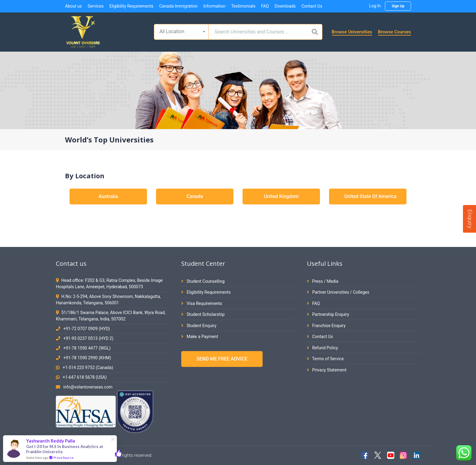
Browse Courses (394, 32)
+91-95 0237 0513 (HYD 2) (88, 338)
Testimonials (243, 6)
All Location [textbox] (172, 31)
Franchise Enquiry (326, 326)
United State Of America (370, 196)
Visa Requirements (202, 303)
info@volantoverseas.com (88, 387)
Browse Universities (352, 32)
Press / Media (323, 281)
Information (214, 6)
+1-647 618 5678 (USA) (85, 377)
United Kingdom (281, 196)
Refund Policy (323, 348)
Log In (375, 6)
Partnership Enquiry (328, 314)
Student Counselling (203, 281)
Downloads (285, 6)
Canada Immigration (178, 6)
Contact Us (312, 6)
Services (96, 6)
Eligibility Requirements (131, 6)
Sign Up (398, 6)
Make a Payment (200, 337)
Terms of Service (325, 359)
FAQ (265, 6)
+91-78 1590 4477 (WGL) (87, 348)
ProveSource (64, 458)
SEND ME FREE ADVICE (222, 359)
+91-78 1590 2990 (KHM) (87, 358)
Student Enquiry (199, 326)
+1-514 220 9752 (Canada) (88, 368)
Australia (108, 196)
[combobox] (181, 32)
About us (73, 6)
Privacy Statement (327, 370)
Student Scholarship (203, 314)
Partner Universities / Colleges (338, 292)
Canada (195, 196)
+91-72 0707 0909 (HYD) (87, 329)
